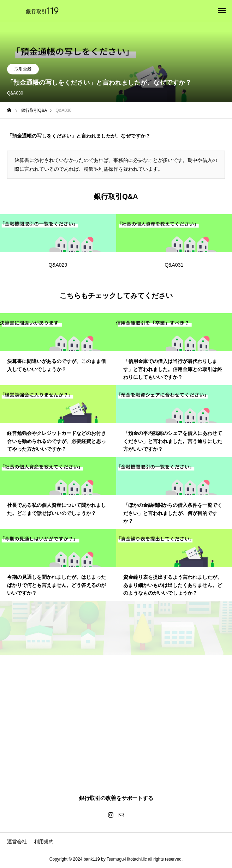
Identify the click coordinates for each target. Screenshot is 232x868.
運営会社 (17, 842)
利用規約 (44, 842)
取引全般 (23, 69)
